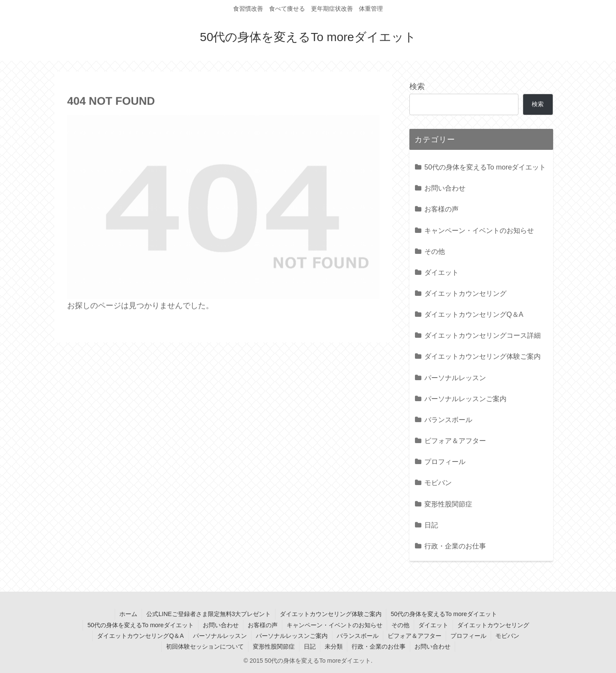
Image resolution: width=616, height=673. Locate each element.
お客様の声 (263, 625)
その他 (400, 625)
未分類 (334, 646)
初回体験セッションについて (205, 646)
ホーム (128, 614)
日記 (310, 646)
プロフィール (468, 636)
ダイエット (433, 625)
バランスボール (358, 636)
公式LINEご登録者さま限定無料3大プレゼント (209, 614)
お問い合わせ (221, 625)
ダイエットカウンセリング (493, 625)
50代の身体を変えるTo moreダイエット (444, 614)
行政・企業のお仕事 (379, 646)
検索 (417, 86)
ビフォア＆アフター (415, 636)
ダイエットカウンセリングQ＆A (140, 636)
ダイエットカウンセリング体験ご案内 (331, 614)
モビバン (507, 636)
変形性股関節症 (274, 646)
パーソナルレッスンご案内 (292, 636)
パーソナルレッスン (220, 636)
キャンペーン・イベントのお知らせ (335, 625)
